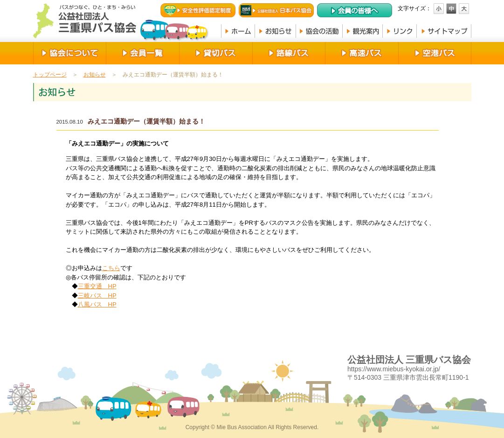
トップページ (50, 75)
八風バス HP (97, 304)
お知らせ (95, 75)
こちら (111, 268)
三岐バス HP (97, 295)
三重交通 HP (97, 286)
